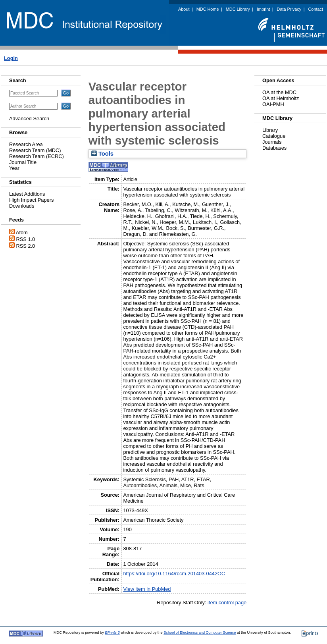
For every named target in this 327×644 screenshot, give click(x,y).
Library (270, 130)
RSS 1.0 (26, 239)
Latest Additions (27, 194)
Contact (316, 9)
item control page (227, 603)
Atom (22, 232)
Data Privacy (289, 9)
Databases (274, 148)
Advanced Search (29, 119)
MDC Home (208, 9)
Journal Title (23, 162)
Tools (102, 154)
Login (11, 58)
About (184, 9)
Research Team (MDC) (35, 150)
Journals (272, 142)
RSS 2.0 (26, 246)
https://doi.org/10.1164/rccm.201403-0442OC (174, 574)
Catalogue (274, 136)
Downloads (22, 206)
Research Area (26, 144)
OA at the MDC (279, 92)
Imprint (263, 9)
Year (14, 168)
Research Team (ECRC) (37, 156)
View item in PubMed (147, 589)
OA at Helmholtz (281, 98)
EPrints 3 (112, 632)
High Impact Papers (31, 200)
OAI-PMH (273, 104)
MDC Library (238, 9)
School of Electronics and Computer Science (200, 632)
